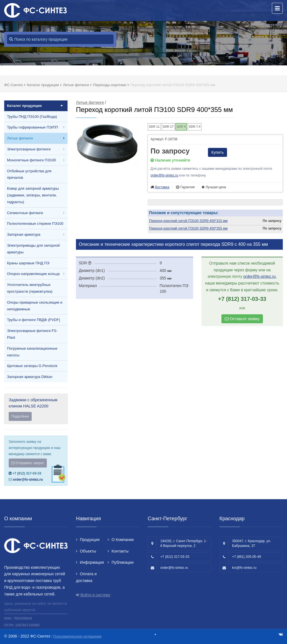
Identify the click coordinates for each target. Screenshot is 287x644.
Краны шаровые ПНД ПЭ (28, 263)
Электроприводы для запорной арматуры (33, 249)
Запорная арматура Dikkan (30, 377)
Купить (217, 152)
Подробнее (20, 416)
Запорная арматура (24, 234)
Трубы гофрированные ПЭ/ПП (33, 127)
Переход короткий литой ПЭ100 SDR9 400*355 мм (188, 228)
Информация (92, 562)
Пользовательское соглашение (77, 636)
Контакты (120, 551)
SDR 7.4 (195, 127)
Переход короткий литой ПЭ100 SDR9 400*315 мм (188, 221)
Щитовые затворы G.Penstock (32, 366)
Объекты (88, 551)
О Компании (123, 540)
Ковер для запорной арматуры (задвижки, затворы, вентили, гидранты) (33, 195)
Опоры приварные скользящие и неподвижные (35, 306)
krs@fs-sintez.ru (244, 568)
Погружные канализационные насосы (32, 352)
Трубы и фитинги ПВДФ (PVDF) (33, 320)
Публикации (122, 562)
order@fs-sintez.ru (28, 480)
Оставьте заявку (242, 319)
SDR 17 (168, 127)
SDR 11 (154, 127)
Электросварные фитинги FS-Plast (32, 334)
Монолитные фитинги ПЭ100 (32, 160)
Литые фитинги (20, 138)
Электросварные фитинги (29, 149)
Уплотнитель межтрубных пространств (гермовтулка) (30, 288)
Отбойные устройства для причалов (29, 174)
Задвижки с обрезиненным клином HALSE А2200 (36, 409)
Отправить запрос (28, 463)
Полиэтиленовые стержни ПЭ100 (35, 224)
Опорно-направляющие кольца (33, 274)
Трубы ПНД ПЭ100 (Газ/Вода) (32, 117)
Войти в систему (95, 595)
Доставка (162, 187)
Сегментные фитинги (25, 213)
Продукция (90, 540)
